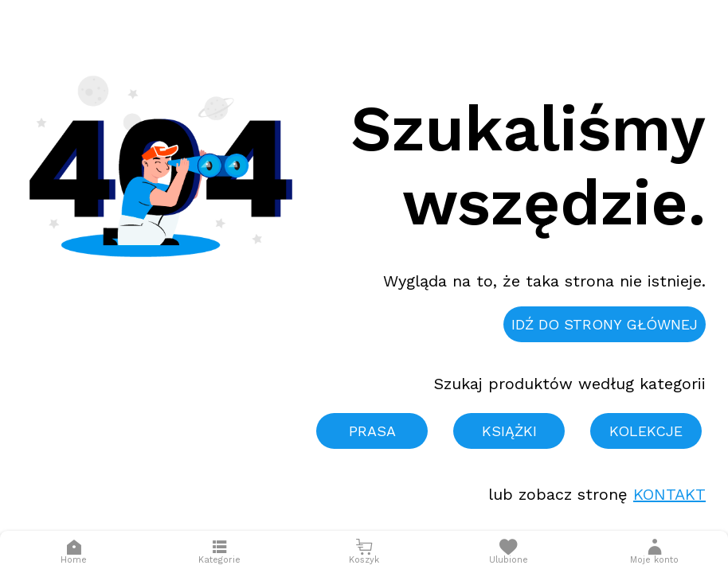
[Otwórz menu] (219, 552)
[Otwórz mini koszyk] (364, 552)
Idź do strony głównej (605, 324)
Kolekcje (646, 431)
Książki (509, 431)
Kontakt (669, 494)
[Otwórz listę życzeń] (509, 552)
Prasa (372, 431)
